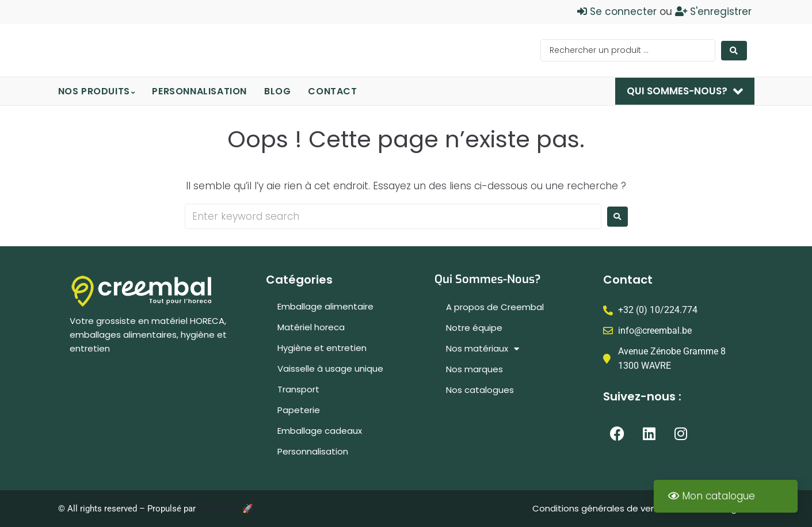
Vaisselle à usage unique (330, 368)
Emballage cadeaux (320, 431)
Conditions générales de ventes (603, 508)
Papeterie (299, 410)
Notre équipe (474, 328)
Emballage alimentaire (325, 306)
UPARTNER (219, 508)
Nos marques (474, 369)
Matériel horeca (311, 327)
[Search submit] (734, 51)
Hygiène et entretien (322, 348)
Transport (298, 389)
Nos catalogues (480, 390)
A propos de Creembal (495, 307)
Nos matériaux (483, 349)
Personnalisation (313, 451)
